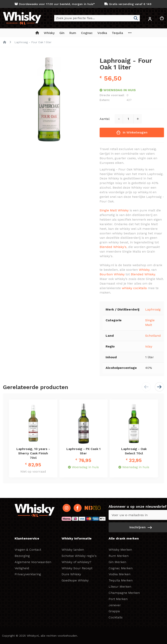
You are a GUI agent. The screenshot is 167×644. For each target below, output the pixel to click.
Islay (149, 346)
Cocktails (116, 617)
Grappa (114, 611)
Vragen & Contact (28, 550)
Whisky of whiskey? (76, 562)
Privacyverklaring (28, 574)
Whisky (144, 270)
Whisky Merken (120, 550)
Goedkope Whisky (75, 580)
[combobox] (97, 18)
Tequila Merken (121, 580)
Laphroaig (153, 309)
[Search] (136, 18)
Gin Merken (117, 562)
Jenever (115, 605)
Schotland (153, 336)
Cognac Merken (121, 568)
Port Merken (118, 599)
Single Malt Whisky (114, 210)
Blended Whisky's (113, 247)
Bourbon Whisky (112, 274)
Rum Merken (119, 556)
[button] (150, 20)
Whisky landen (73, 550)
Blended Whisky (143, 274)
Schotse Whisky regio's (79, 556)
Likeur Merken (120, 587)
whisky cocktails (134, 288)
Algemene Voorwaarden (33, 562)
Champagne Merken (124, 593)
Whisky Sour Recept (77, 568)
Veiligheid (22, 568)
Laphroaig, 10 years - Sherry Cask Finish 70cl (33, 453)
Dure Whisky (71, 574)
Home (5, 42)
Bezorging (22, 556)
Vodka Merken (119, 574)
